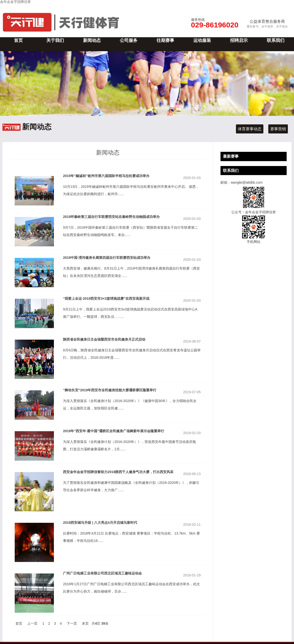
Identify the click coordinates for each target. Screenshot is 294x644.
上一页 (32, 623)
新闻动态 (92, 40)
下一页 (72, 623)
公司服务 (129, 40)
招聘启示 (239, 40)
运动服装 (202, 40)
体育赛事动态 (250, 129)
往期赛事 (165, 40)
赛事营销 (278, 129)
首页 (18, 40)
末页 (85, 623)
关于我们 (55, 40)
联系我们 (276, 40)
